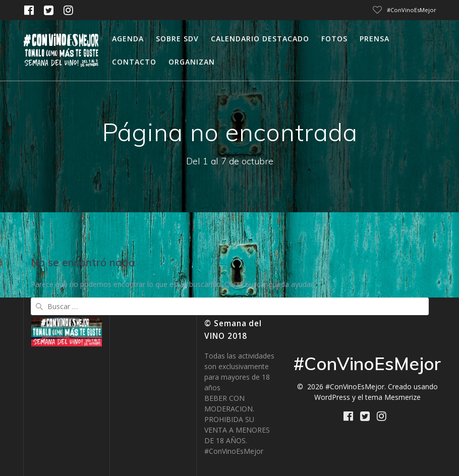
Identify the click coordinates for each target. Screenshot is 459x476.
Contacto (134, 62)
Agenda (128, 39)
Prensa (375, 39)
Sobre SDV (177, 39)
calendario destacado (260, 39)
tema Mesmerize (393, 397)
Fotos (334, 39)
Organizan (192, 62)
